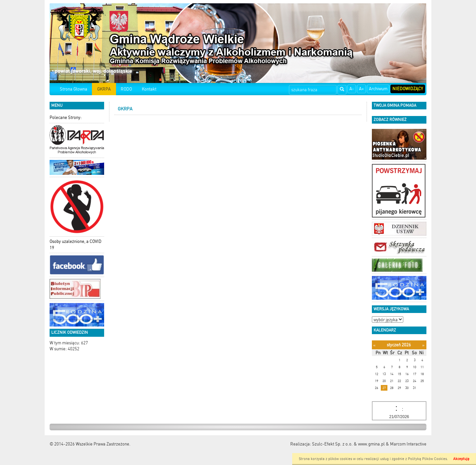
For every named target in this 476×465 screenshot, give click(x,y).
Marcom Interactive (408, 444)
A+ (361, 89)
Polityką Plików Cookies (427, 459)
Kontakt (149, 89)
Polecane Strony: (66, 117)
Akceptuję (461, 459)
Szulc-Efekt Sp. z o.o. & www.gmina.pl (348, 444)
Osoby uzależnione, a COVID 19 (76, 245)
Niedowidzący (408, 89)
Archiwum (378, 89)
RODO (126, 89)
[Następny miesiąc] (423, 345)
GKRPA (104, 89)
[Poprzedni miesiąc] (374, 345)
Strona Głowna (74, 89)
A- (352, 89)
